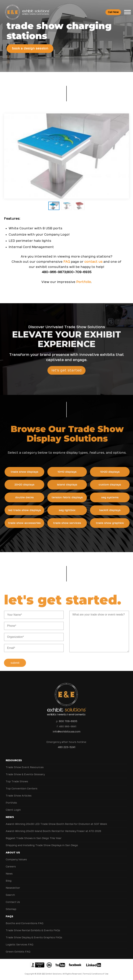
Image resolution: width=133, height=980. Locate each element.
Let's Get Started (66, 372)
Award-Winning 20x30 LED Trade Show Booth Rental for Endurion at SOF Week (56, 824)
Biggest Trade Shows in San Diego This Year (34, 838)
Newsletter (13, 888)
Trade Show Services (69, 523)
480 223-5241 (66, 747)
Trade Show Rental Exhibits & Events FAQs (33, 930)
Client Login (13, 810)
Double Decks (27, 497)
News (10, 817)
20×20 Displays (27, 485)
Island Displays (69, 485)
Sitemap (11, 909)
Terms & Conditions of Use (96, 974)
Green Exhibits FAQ (18, 952)
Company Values (16, 860)
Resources (14, 760)
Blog (9, 881)
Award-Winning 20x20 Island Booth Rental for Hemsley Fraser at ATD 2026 (53, 831)
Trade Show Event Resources (25, 767)
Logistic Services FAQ (19, 945)
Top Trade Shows (17, 782)
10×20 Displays (112, 472)
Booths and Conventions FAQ (25, 923)
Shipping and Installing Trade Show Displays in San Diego (42, 845)
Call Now (113, 12)
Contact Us (13, 902)
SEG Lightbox (69, 510)
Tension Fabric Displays (69, 497)
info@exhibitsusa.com (67, 732)
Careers (11, 867)
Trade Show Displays (27, 472)
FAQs (9, 916)
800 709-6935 (68, 721)
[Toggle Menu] (127, 12)
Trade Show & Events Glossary (25, 774)
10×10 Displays (69, 472)
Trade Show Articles (19, 796)
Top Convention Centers (22, 789)
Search (10, 895)
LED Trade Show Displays (27, 510)
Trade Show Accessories (26, 523)
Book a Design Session (30, 49)
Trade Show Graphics (112, 523)
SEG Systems (112, 497)
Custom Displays (112, 485)
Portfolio (84, 282)
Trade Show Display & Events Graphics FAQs (34, 938)
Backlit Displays (112, 510)
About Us (13, 853)
